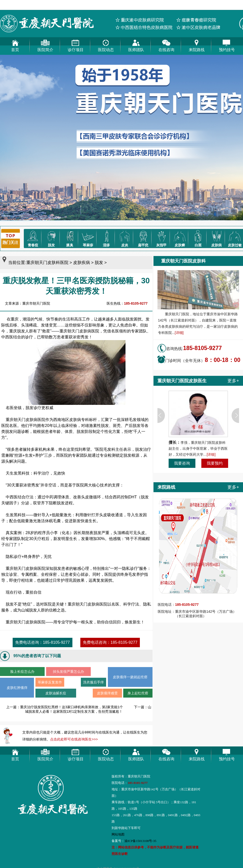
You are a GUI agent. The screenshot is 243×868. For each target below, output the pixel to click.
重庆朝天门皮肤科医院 (47, 263)
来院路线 (197, 45)
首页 (15, 45)
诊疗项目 (76, 45)
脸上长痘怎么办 (22, 672)
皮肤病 (216, 238)
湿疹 (106, 238)
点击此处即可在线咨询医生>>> (74, 739)
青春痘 (33, 238)
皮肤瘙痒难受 (107, 693)
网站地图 (118, 834)
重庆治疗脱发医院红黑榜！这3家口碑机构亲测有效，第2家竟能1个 (72, 707)
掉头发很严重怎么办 (68, 672)
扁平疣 (143, 238)
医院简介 (45, 45)
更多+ (233, 381)
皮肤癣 (180, 238)
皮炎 (125, 238)
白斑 (198, 238)
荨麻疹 (88, 238)
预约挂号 (227, 45)
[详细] (179, 333)
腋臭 (70, 238)
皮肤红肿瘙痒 (17, 688)
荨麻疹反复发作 (50, 682)
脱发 (51, 238)
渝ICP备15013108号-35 (140, 841)
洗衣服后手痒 (93, 682)
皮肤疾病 (82, 263)
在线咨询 (166, 45)
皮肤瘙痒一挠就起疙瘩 (130, 677)
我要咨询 (182, 463)
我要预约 (215, 463)
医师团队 (136, 45)
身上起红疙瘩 (138, 693)
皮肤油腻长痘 (56, 693)
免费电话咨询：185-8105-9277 (43, 642)
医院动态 (106, 45)
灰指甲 (161, 238)
